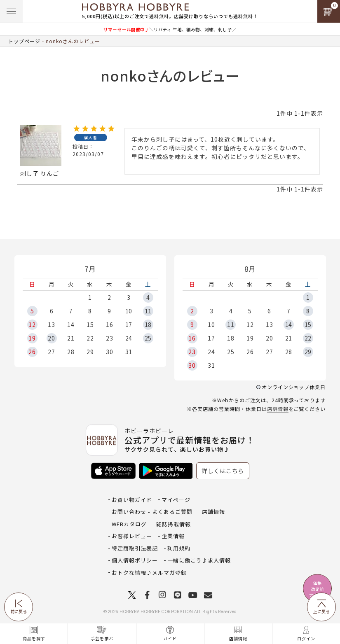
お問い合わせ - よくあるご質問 (152, 512)
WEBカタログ (129, 524)
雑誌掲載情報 (174, 524)
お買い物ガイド (132, 500)
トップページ (24, 41)
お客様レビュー (132, 536)
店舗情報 (278, 409)
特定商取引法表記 (135, 548)
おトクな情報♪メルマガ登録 (149, 573)
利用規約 (179, 548)
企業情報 (173, 536)
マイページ (176, 500)
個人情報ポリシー (135, 560)
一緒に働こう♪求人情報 (199, 560)
